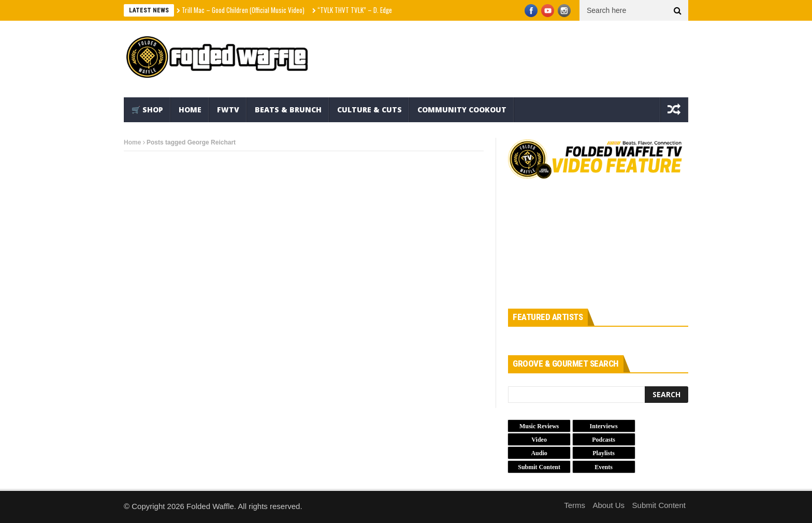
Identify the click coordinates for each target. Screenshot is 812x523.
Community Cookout (462, 110)
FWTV (228, 110)
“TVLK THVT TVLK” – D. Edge (355, 10)
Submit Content (659, 505)
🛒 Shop (147, 110)
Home (190, 110)
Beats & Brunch (288, 110)
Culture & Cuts (369, 110)
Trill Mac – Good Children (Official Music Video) (243, 10)
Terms (575, 505)
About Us (608, 505)
